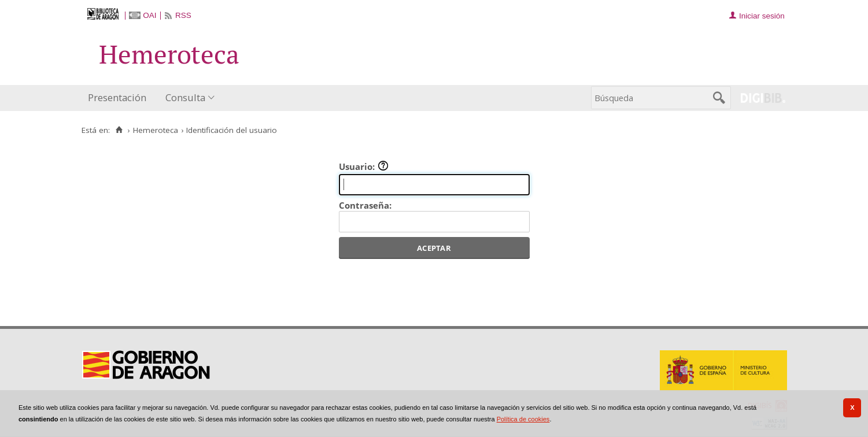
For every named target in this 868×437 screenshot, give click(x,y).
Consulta (185, 97)
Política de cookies (523, 419)
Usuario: (364, 166)
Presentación (117, 97)
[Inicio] (119, 130)
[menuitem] (120, 98)
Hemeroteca (156, 130)
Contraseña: (365, 205)
